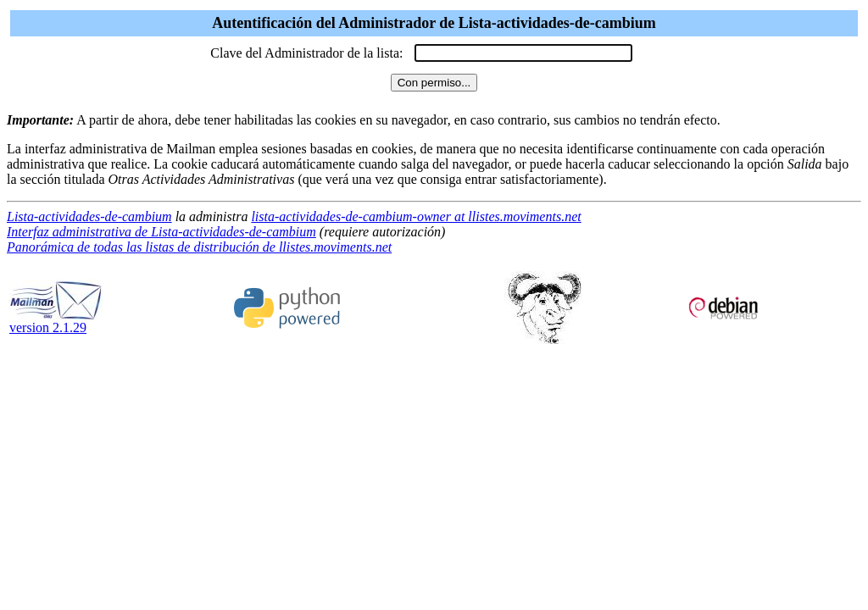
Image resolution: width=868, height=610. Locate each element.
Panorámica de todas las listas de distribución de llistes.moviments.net (199, 247)
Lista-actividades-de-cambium (89, 216)
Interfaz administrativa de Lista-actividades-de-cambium (161, 232)
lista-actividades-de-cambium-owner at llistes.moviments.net (416, 216)
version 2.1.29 (56, 322)
